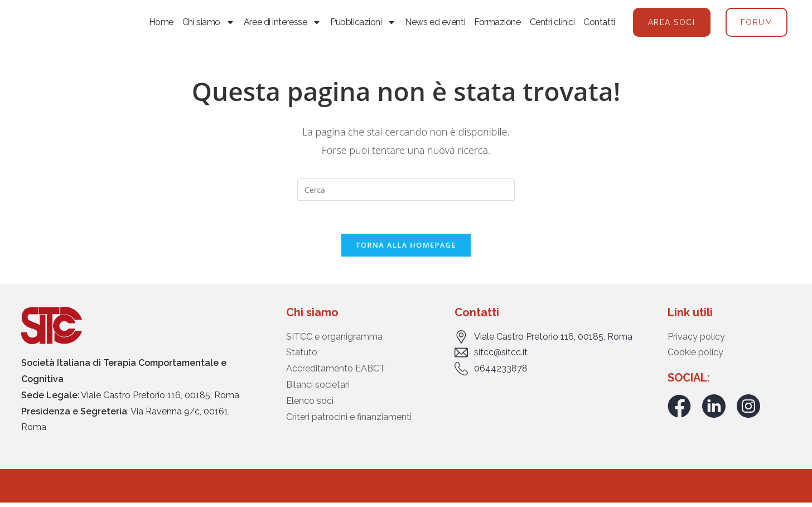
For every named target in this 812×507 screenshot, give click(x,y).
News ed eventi (435, 24)
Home (161, 24)
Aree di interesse (282, 24)
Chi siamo (209, 24)
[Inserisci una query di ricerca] (406, 193)
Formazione (497, 24)
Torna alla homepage (406, 249)
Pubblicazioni (363, 24)
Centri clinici (552, 24)
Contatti (599, 24)
